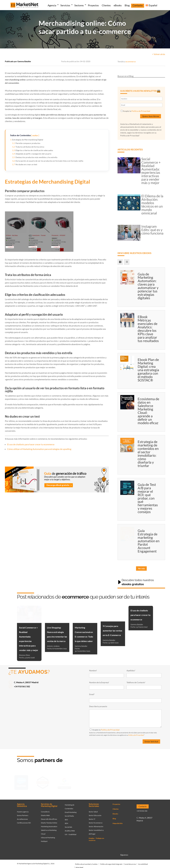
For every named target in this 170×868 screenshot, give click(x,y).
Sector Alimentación (96, 826)
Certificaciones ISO (24, 822)
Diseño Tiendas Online (49, 822)
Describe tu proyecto (98, 706)
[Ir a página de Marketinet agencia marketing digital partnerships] (151, 783)
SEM (66, 822)
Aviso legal (79, 866)
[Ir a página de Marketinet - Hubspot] (43, 783)
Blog (127, 5)
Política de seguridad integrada (111, 863)
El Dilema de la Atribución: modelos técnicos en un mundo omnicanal (152, 204)
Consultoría (45, 811)
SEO (66, 819)
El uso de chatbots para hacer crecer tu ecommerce (31, 444)
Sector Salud (93, 811)
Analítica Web (70, 830)
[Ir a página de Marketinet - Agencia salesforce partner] (21, 783)
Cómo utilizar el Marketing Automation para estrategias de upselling (39, 449)
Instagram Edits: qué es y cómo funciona (152, 230)
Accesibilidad (143, 863)
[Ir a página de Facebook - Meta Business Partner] (86, 783)
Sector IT (92, 818)
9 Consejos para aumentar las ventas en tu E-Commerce (112, 631)
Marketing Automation (49, 826)
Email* (92, 694)
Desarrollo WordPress (49, 818)
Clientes (106, 5)
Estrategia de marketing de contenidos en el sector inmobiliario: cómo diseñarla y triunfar (148, 454)
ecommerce (131, 62)
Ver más (141, 568)
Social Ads (68, 826)
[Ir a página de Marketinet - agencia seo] (129, 783)
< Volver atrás (159, 54)
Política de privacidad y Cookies (86, 863)
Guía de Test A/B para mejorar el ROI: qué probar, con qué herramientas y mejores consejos (148, 498)
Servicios (65, 5)
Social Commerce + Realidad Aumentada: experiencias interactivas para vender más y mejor (151, 171)
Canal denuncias (130, 863)
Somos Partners (23, 814)
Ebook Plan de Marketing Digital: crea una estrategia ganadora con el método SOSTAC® (148, 370)
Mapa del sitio (118, 822)
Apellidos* (131, 670)
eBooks (118, 5)
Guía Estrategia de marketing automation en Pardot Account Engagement (149, 541)
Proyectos (93, 5)
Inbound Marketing (48, 837)
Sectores (79, 5)
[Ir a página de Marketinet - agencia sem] (64, 783)
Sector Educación (95, 814)
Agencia (52, 5)
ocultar (35, 135)
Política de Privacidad (141, 111)
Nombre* (93, 670)
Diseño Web (45, 814)
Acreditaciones (22, 818)
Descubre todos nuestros (138, 582)
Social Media (69, 815)
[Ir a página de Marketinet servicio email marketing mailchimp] (108, 783)
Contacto (138, 5)
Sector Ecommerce (96, 822)
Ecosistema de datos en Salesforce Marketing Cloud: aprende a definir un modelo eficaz (148, 411)
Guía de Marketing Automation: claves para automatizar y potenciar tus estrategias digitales (148, 286)
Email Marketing (71, 811)
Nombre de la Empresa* (99, 682)
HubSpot (44, 840)
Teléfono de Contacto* (136, 682)
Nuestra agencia (23, 811)
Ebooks (115, 813)
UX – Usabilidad (71, 833)
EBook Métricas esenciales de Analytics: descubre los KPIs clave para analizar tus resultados (148, 329)
